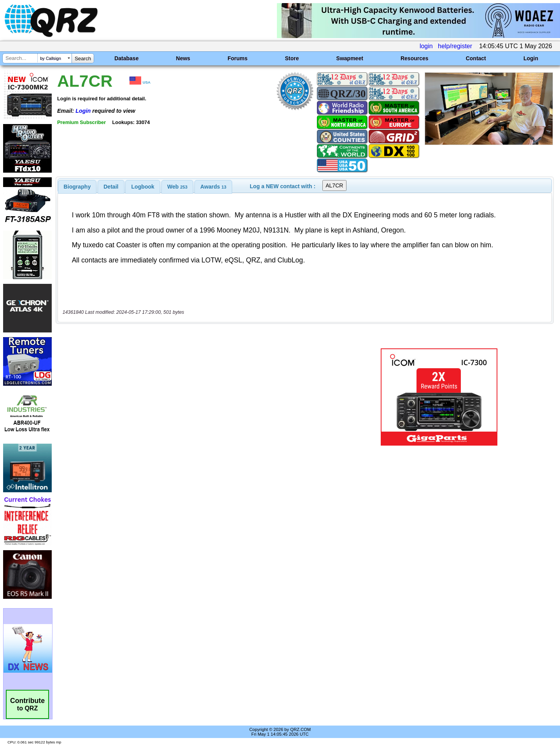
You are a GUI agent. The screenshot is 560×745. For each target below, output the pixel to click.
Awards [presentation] (213, 187)
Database (126, 58)
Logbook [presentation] (143, 187)
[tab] (77, 187)
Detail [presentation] (111, 187)
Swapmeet (350, 58)
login (426, 46)
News (183, 58)
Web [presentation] (177, 187)
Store (292, 58)
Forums (237, 58)
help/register (455, 46)
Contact (476, 58)
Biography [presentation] (77, 187)
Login (531, 58)
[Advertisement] (196, 372)
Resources (415, 58)
